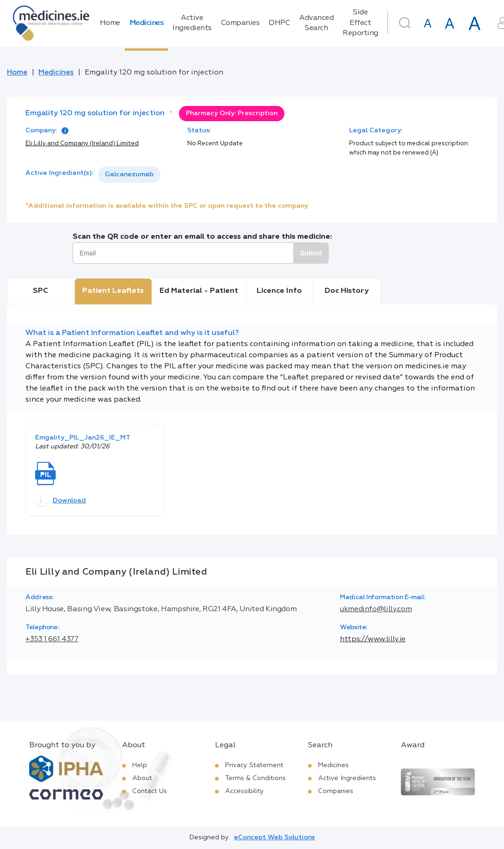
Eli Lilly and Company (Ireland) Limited (82, 144)
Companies (240, 23)
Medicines (147, 23)
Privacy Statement (254, 765)
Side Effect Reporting (360, 23)
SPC (40, 291)
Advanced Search (316, 23)
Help (140, 765)
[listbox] (129, 175)
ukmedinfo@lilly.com (376, 609)
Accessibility (245, 791)
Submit (311, 253)
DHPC (279, 23)
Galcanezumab (129, 174)
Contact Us (150, 791)
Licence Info (279, 291)
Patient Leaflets (113, 291)
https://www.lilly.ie (373, 639)
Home (110, 23)
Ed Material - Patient (199, 291)
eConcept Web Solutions (274, 837)
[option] (129, 175)
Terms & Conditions (255, 778)
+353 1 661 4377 (52, 639)
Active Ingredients (192, 23)
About (142, 778)
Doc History (347, 291)
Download (61, 501)
